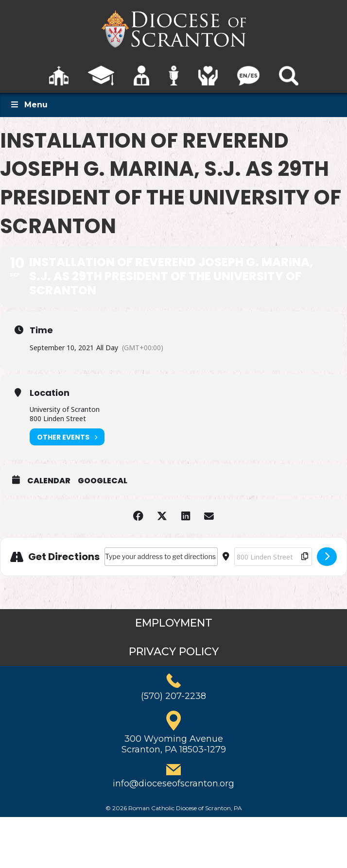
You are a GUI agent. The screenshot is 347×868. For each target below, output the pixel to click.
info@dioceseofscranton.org (173, 783)
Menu (29, 105)
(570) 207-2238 (173, 696)
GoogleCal (103, 481)
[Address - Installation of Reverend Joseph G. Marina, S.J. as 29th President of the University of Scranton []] (161, 557)
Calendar (49, 481)
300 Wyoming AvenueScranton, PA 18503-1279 (174, 744)
